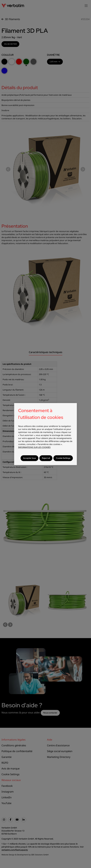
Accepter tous (29, 458)
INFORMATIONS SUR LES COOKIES (34, 447)
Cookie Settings (63, 458)
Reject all (46, 458)
